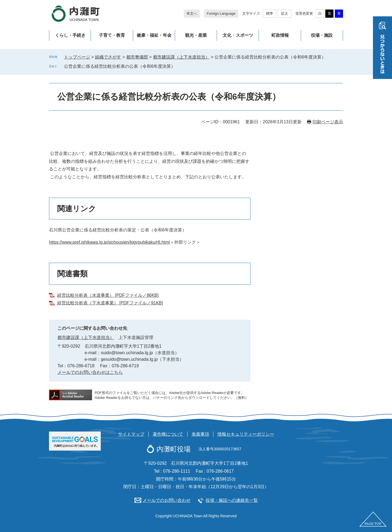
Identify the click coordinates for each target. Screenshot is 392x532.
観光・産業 (196, 35)
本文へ (192, 13)
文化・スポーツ (238, 35)
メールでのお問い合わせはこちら (90, 372)
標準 (269, 13)
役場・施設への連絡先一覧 (232, 500)
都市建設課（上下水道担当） (181, 57)
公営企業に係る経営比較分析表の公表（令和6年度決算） (120, 66)
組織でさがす (108, 57)
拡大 (284, 13)
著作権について (168, 434)
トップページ (77, 57)
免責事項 (200, 434)
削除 (179, 66)
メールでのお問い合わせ (167, 500)
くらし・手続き (70, 35)
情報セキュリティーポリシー (246, 434)
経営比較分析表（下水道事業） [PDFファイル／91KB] (110, 303)
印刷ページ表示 (328, 122)
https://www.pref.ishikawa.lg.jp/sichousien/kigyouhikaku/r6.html (109, 242)
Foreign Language (221, 13)
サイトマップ (131, 434)
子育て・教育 (112, 35)
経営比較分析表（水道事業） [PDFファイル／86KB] (108, 295)
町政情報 (280, 35)
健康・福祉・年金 (154, 35)
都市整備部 (137, 57)
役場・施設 (322, 35)
